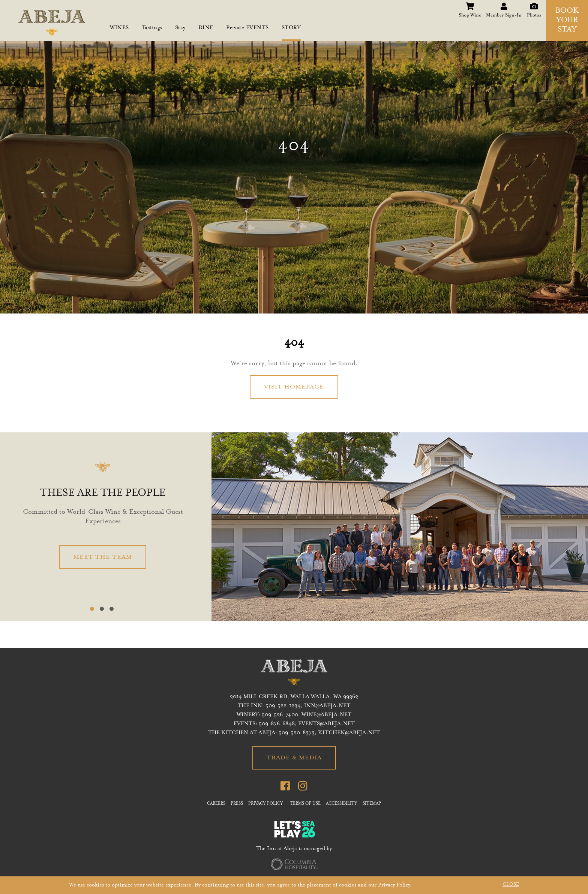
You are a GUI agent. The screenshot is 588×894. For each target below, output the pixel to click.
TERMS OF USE (305, 804)
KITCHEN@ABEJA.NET (349, 733)
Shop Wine (470, 5)
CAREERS (216, 804)
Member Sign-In (504, 5)
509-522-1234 (283, 706)
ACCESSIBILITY (342, 804)
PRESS (237, 804)
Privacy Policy (394, 885)
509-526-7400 (280, 715)
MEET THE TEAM (103, 557)
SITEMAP (372, 804)
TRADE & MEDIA (294, 758)
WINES (119, 28)
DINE (206, 28)
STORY (291, 28)
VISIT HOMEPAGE (294, 387)
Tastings (152, 28)
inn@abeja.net (327, 706)
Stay (180, 28)
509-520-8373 (297, 733)
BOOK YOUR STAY (567, 21)
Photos (534, 5)
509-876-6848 (277, 724)
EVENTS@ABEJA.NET (326, 724)
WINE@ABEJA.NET (326, 715)
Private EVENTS (247, 28)
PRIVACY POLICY (266, 804)
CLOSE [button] (511, 885)
